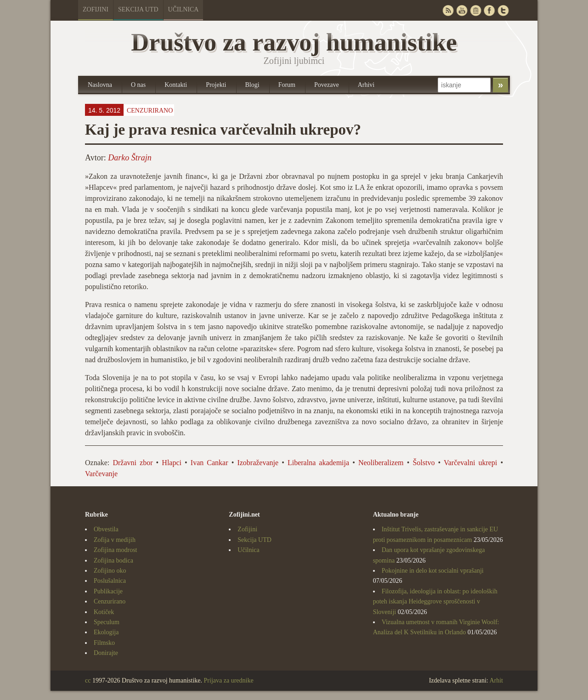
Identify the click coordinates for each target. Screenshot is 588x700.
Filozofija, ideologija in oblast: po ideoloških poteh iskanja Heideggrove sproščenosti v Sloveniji (435, 602)
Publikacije (108, 591)
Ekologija (106, 632)
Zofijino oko (110, 571)
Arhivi (366, 85)
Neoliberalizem (381, 463)
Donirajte (106, 653)
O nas (138, 85)
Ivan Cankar (209, 463)
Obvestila (106, 529)
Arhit (496, 680)
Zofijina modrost (116, 550)
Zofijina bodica (113, 561)
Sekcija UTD (138, 9)
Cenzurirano (150, 111)
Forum (287, 85)
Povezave (327, 85)
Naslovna (100, 85)
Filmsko (104, 643)
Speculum (107, 622)
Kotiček (104, 612)
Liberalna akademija (318, 463)
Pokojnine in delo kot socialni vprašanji (433, 571)
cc (88, 680)
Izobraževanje (258, 463)
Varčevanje (101, 474)
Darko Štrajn (130, 158)
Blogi (252, 85)
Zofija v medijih (115, 540)
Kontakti (176, 85)
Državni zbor (133, 463)
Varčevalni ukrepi (470, 463)
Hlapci (172, 463)
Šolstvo (424, 463)
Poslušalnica (110, 581)
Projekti (216, 85)
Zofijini (96, 9)
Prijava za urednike (229, 680)
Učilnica (184, 9)
